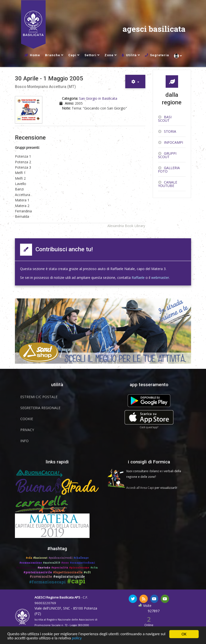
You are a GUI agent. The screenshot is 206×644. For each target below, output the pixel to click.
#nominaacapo (26, 568)
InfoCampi (173, 142)
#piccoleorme (79, 567)
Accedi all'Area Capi (140, 488)
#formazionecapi (47, 582)
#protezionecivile (38, 572)
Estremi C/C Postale (39, 397)
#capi (76, 581)
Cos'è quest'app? (149, 427)
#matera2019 (52, 563)
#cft (87, 572)
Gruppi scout (167, 155)
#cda (29, 558)
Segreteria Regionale (40, 408)
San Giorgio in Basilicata (98, 98)
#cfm (94, 567)
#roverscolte (41, 576)
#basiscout (40, 558)
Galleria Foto (169, 169)
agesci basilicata (154, 29)
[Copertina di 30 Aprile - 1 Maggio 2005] (29, 110)
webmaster (160, 278)
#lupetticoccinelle (68, 572)
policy (77, 639)
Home (35, 55)
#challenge (81, 558)
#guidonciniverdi (61, 558)
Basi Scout (165, 119)
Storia (170, 131)
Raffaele (138, 278)
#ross (65, 563)
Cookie (27, 419)
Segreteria (160, 55)
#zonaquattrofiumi (82, 563)
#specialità (60, 567)
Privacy (27, 430)
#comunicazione (31, 563)
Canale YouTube (168, 184)
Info (24, 441)
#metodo (44, 567)
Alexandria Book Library (126, 226)
